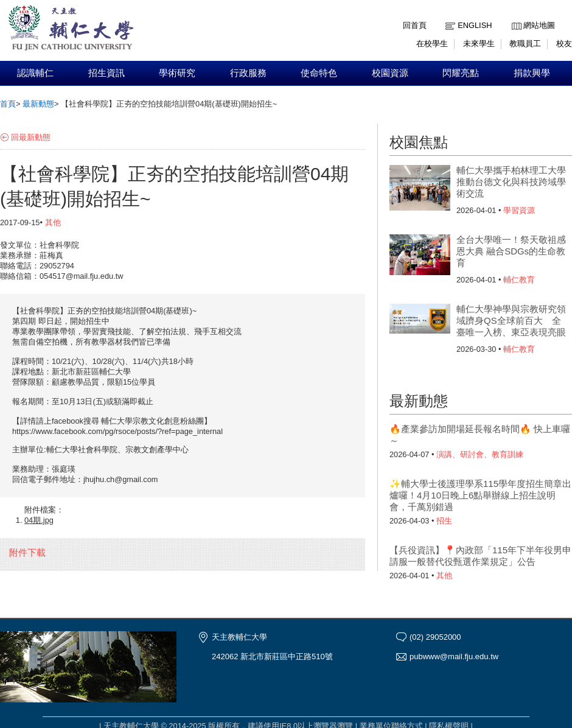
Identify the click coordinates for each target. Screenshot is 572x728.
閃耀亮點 (461, 73)
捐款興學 (532, 73)
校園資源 (390, 73)
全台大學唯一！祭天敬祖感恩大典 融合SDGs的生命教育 (511, 251)
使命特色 (319, 73)
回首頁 (415, 25)
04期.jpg (39, 520)
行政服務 (248, 73)
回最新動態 (31, 137)
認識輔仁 (35, 73)
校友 (564, 44)
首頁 (8, 104)
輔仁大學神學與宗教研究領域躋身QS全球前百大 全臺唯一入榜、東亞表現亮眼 (511, 320)
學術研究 (177, 73)
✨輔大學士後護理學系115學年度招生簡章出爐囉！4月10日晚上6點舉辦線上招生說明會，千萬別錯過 (480, 495)
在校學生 (432, 44)
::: (514, 16)
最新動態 (38, 104)
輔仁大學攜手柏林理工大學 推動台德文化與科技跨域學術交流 (511, 182)
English (475, 25)
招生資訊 (106, 73)
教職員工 (525, 44)
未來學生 (479, 44)
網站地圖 (539, 25)
